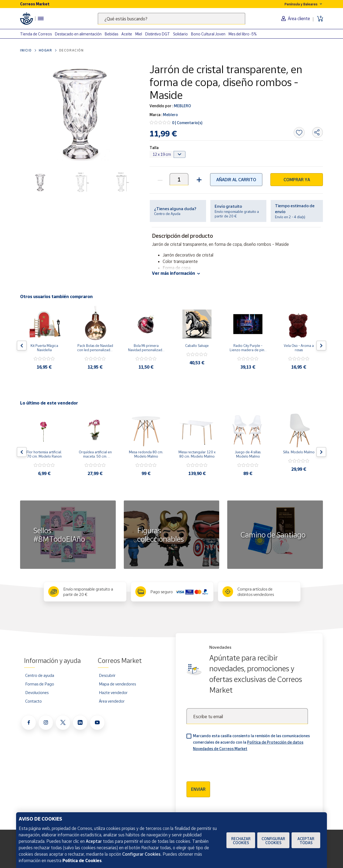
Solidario (180, 34)
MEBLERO (182, 106)
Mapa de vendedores (117, 684)
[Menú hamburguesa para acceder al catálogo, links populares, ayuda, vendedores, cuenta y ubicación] (41, 18)
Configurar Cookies (273, 841)
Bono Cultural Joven (208, 34)
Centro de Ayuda (167, 214)
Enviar (198, 789)
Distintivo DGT (158, 34)
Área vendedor (112, 701)
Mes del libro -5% (243, 34)
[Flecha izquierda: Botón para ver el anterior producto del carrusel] (22, 346)
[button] (198, 179)
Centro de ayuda (40, 675)
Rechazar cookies (241, 841)
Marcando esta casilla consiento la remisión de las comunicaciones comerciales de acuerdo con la (251, 742)
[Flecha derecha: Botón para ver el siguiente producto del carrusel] (321, 346)
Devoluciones (37, 692)
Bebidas (111, 34)
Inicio (26, 50)
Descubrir (107, 675)
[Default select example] (168, 154)
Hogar (46, 50)
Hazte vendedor (113, 692)
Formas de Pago (40, 684)
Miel (139, 34)
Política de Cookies (82, 860)
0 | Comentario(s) (187, 123)
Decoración (72, 50)
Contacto (33, 701)
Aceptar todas (306, 841)
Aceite (127, 34)
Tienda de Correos (36, 34)
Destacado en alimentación (78, 34)
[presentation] (227, 765)
